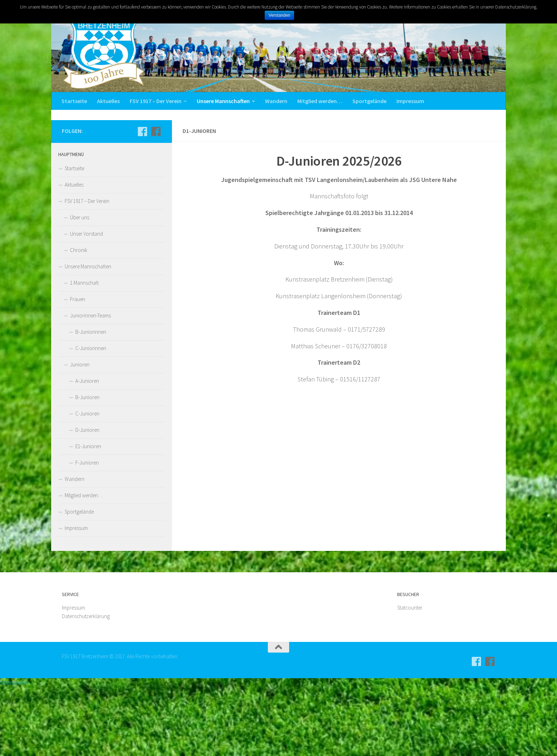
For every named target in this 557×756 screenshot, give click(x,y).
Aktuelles (108, 101)
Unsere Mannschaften (223, 101)
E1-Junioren (88, 515)
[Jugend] (156, 200)
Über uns (80, 286)
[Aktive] (142, 200)
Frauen (78, 368)
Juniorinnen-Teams (90, 384)
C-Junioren (87, 482)
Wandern (276, 101)
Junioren (80, 433)
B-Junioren (87, 466)
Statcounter (410, 677)
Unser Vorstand (86, 303)
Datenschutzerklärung (86, 685)
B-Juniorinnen (91, 401)
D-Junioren (87, 499)
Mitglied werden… (320, 101)
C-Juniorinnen (91, 417)
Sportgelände (369, 101)
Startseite (74, 101)
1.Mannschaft (84, 352)
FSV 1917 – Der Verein (156, 101)
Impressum (410, 101)
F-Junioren (87, 532)
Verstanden (280, 15)
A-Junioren (87, 450)
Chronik (79, 319)
